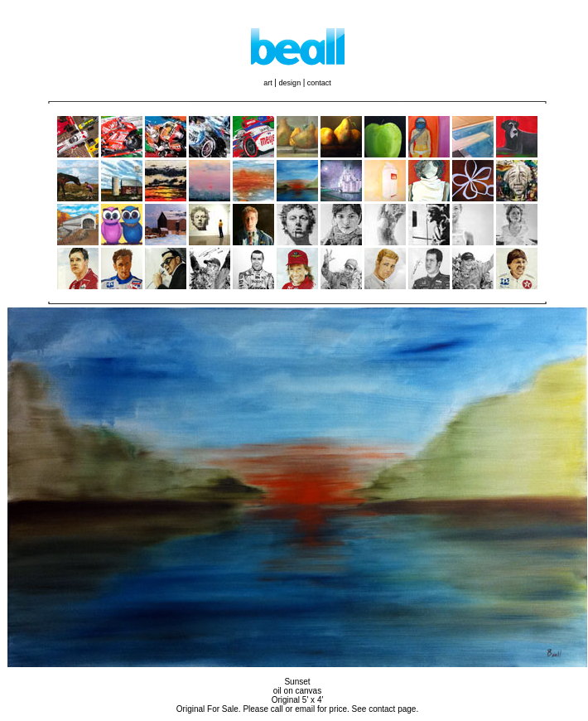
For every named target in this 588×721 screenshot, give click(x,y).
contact (319, 83)
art (269, 83)
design (291, 83)
